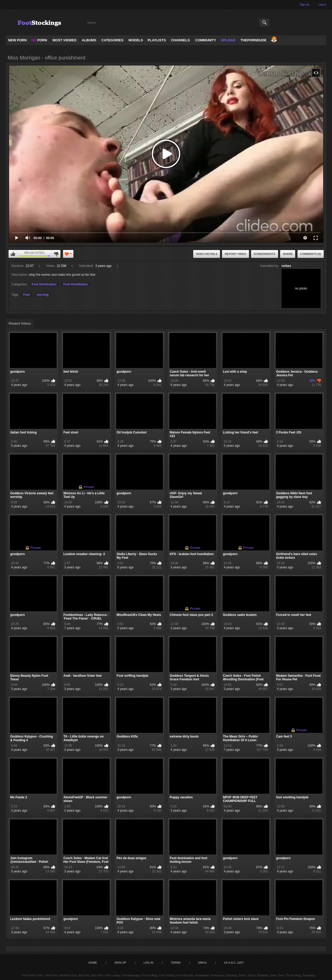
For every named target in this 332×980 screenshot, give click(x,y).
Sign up (304, 4)
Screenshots (265, 254)
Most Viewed (64, 40)
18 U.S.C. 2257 (234, 963)
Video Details (207, 254)
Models (136, 40)
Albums (89, 40)
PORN (39, 40)
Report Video (235, 254)
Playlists (157, 40)
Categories (112, 40)
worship (43, 295)
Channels (180, 40)
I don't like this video (56, 254)
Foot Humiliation (76, 284)
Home (93, 963)
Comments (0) (311, 254)
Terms (176, 963)
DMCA (202, 963)
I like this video (13, 254)
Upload (228, 40)
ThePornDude (253, 40)
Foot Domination (44, 284)
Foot (27, 295)
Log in (322, 4)
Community (206, 40)
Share (288, 254)
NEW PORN (17, 40)
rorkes (286, 266)
